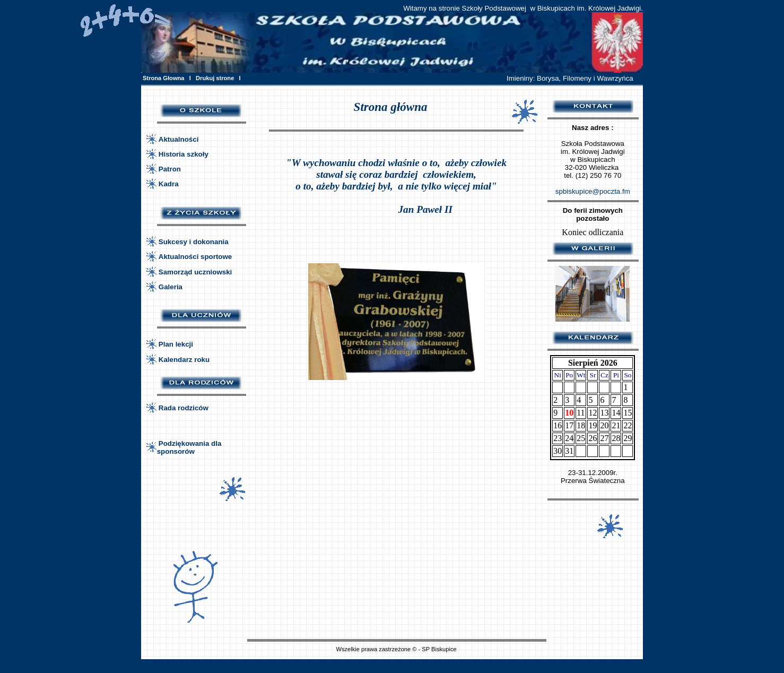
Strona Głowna (163, 78)
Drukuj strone (215, 78)
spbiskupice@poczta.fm (593, 191)
